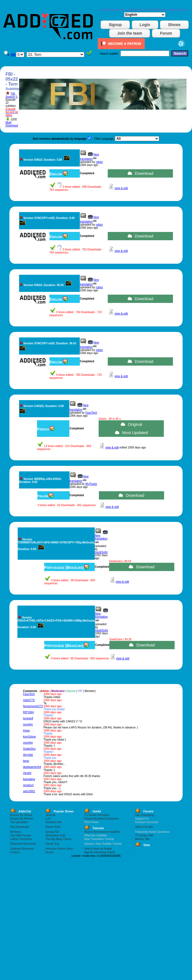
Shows (174, 25)
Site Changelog (144, 815)
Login (145, 25)
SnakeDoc (29, 749)
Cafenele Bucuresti (22, 849)
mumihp (28, 724)
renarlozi (28, 785)
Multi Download (12, 124)
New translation (101, 537)
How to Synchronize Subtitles (102, 832)
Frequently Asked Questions (102, 819)
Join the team (130, 33)
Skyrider (28, 755)
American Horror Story (59, 849)
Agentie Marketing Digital (100, 852)
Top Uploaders (19, 822)
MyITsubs (91, 484)
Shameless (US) (55, 835)
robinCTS (29, 700)
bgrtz (26, 761)
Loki (48, 819)
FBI (13, 94)
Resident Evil (53, 822)
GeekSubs (101, 552)
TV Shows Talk (144, 835)
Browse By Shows (21, 815)
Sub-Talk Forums (21, 835)
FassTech (91, 413)
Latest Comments (21, 839)
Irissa (26, 731)
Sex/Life (50, 815)
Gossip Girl (52, 832)
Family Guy (52, 844)
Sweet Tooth (53, 827)
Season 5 (11, 97)
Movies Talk (142, 839)
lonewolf (28, 718)
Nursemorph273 (33, 706)
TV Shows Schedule (97, 815)
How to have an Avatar (98, 849)
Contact (15, 852)
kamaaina (29, 779)
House (49, 852)
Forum (166, 33)
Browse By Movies (22, 819)
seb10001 (29, 791)
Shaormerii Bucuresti (23, 844)
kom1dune (29, 737)
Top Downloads (20, 827)
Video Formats (144, 827)
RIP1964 (28, 712)
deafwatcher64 (32, 767)
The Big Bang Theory (58, 839)
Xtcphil (27, 773)
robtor (99, 162)
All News (16, 832)
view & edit (121, 188)
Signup (115, 25)
